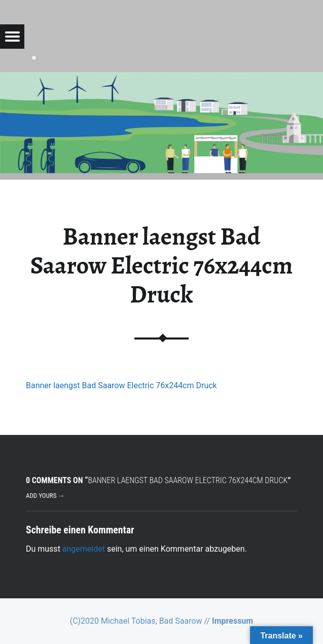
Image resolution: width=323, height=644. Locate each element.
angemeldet (84, 549)
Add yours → (45, 496)
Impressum (232, 621)
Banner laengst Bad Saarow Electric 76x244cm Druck (121, 385)
